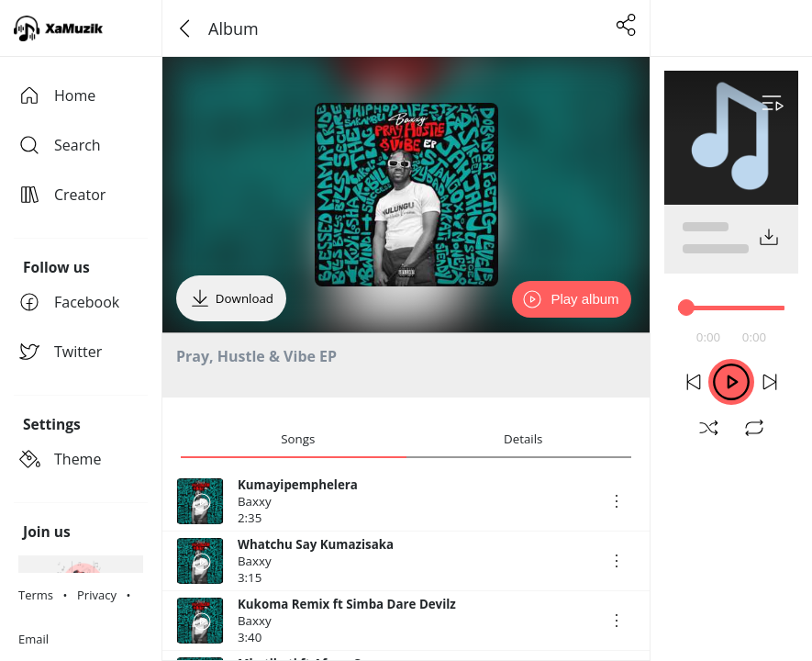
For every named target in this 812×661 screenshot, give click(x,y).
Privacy (97, 595)
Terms (36, 595)
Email (33, 639)
